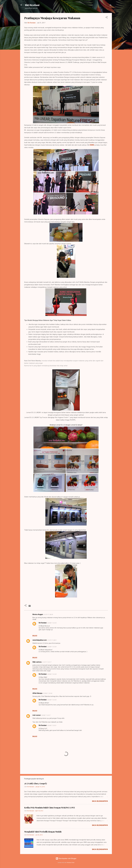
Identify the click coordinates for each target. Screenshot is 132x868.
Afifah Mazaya (37, 693)
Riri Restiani (32, 5)
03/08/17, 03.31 (52, 725)
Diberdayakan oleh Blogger (66, 858)
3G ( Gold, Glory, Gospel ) (36, 784)
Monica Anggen (38, 614)
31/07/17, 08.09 (48, 614)
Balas (35, 636)
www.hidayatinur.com (40, 640)
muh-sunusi (37, 715)
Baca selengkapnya (100, 801)
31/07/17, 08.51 (52, 640)
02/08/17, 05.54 (48, 693)
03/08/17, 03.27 (46, 715)
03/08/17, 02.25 (52, 623)
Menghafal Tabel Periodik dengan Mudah (43, 832)
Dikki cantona (37, 662)
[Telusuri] (111, 6)
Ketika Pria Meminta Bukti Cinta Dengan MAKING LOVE (50, 808)
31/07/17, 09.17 (47, 662)
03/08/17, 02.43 (52, 700)
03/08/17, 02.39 (52, 674)
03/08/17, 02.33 (52, 647)
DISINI (92, 145)
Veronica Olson (71, 863)
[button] (107, 18)
